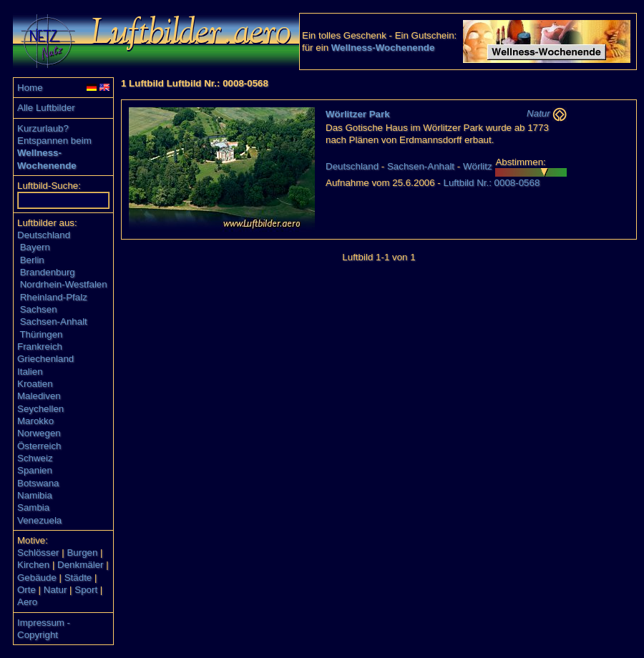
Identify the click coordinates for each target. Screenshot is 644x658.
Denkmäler (80, 565)
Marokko (35, 421)
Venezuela (39, 520)
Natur (55, 590)
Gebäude (37, 578)
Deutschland (44, 235)
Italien (30, 372)
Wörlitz (478, 166)
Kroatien (35, 384)
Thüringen (41, 334)
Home (30, 88)
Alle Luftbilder (46, 108)
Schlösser (38, 553)
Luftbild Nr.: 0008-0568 (491, 183)
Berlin (32, 260)
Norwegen (39, 433)
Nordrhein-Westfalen (64, 284)
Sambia (33, 507)
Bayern (35, 247)
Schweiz (35, 458)
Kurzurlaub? (43, 128)
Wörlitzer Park (358, 114)
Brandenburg (48, 272)
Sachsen (39, 309)
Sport (86, 590)
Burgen (82, 553)
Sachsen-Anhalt (54, 321)
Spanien (35, 470)
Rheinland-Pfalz (54, 297)
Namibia (35, 495)
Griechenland (45, 359)
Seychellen (40, 409)
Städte (78, 578)
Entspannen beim (54, 141)
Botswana (38, 483)
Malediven (39, 396)
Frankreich (40, 347)
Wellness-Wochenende (383, 48)
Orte (26, 590)
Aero (27, 602)
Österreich (39, 446)
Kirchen (33, 565)
